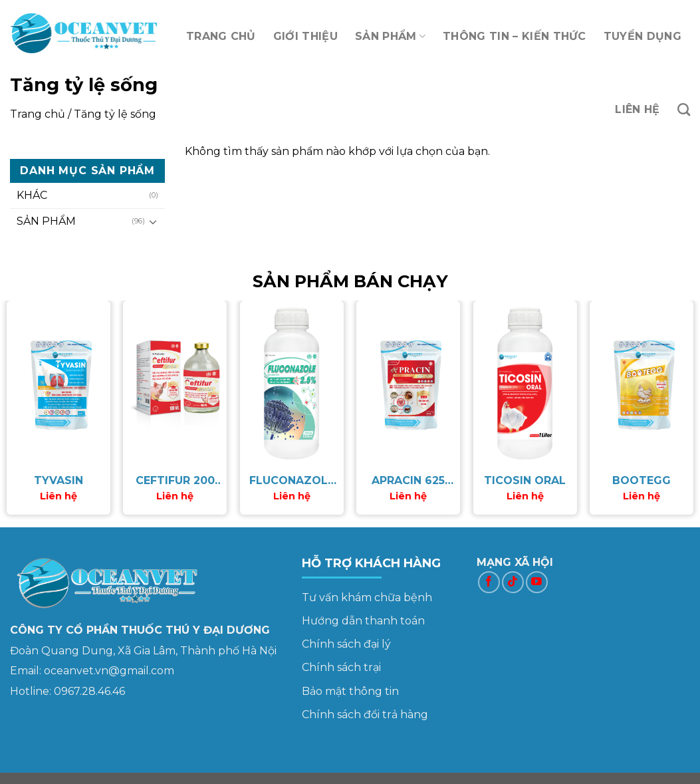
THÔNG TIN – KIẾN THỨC (515, 36)
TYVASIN (58, 480)
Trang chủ (38, 114)
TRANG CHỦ (221, 36)
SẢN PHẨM (390, 37)
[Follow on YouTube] (537, 582)
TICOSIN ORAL (525, 480)
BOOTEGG (642, 480)
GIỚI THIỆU (305, 36)
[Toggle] (154, 221)
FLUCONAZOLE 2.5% (292, 481)
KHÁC (32, 195)
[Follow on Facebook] (489, 582)
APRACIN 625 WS (408, 481)
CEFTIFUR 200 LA (175, 481)
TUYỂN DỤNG (642, 36)
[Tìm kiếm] (684, 109)
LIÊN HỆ (637, 109)
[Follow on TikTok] (513, 582)
